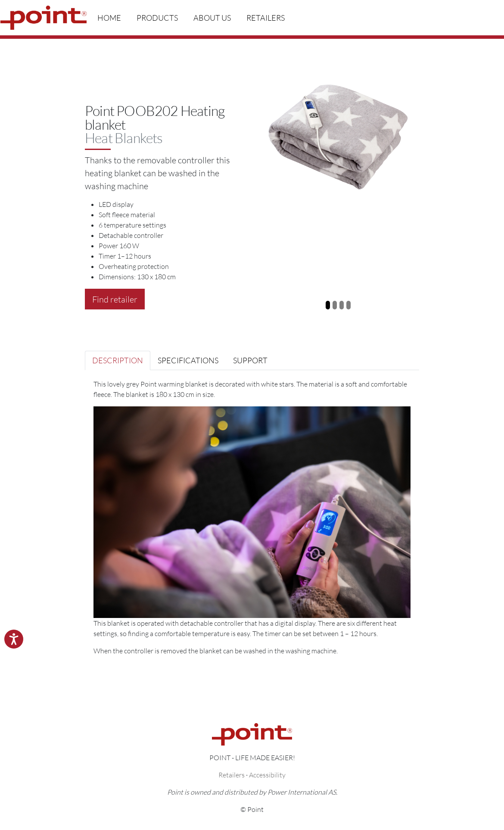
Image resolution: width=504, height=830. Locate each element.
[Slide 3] (342, 305)
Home (109, 18)
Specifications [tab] (188, 360)
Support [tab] (250, 360)
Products (157, 18)
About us (212, 18)
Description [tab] (118, 360)
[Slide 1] (328, 305)
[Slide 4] (348, 305)
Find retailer (115, 299)
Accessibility (267, 775)
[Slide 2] (335, 305)
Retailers (266, 18)
